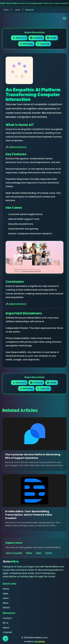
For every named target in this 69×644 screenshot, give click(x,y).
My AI (6, 623)
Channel (7, 632)
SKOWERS (40, 642)
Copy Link (43, 44)
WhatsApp (26, 44)
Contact (7, 618)
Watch (6, 608)
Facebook (36, 38)
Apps (39, 553)
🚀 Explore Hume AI (16, 147)
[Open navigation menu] (64, 18)
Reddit (52, 38)
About (6, 628)
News (29, 553)
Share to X (19, 38)
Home (6, 10)
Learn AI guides (14, 553)
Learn (18, 10)
